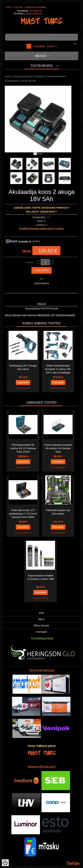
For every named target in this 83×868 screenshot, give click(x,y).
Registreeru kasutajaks (36, 7)
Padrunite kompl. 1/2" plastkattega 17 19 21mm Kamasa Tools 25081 (23, 514)
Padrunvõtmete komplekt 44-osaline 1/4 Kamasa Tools (58, 448)
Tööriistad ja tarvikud (22, 76)
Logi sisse (18, 7)
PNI (49, 217)
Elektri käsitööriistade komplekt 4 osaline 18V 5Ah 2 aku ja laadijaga (58, 369)
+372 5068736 (35, 11)
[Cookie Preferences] (5, 863)
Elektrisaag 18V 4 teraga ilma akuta (23, 367)
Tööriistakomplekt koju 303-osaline (58, 512)
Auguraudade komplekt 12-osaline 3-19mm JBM (41, 577)
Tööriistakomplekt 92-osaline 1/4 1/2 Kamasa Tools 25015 (23, 448)
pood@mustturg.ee (33, 14)
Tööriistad (39, 76)
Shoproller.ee (73, 863)
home (7, 76)
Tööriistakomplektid (55, 76)
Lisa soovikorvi (42, 283)
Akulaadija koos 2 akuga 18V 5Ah (20, 81)
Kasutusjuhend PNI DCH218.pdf (41, 309)
